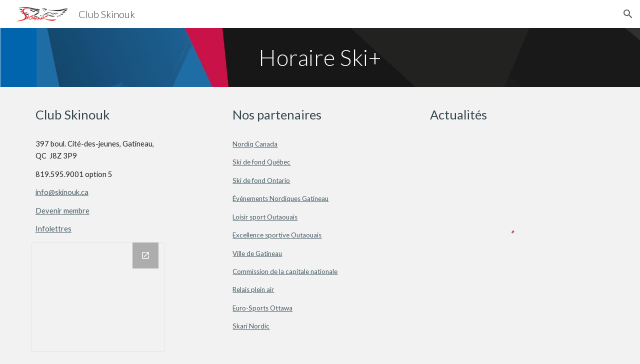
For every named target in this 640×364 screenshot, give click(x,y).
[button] (628, 14)
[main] (320, 57)
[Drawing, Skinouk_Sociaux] (98, 297)
